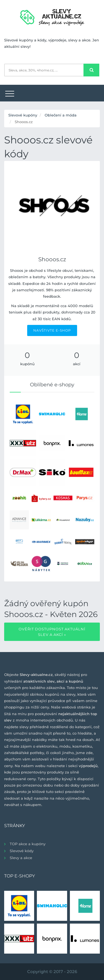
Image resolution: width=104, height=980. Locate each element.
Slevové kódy (22, 851)
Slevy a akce (21, 858)
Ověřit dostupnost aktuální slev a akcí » (52, 632)
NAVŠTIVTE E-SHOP (52, 330)
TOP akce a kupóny (28, 844)
